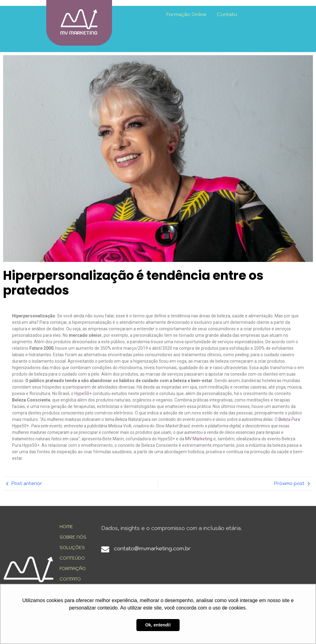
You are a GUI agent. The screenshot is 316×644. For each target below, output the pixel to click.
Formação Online (186, 14)
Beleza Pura (289, 419)
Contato (227, 14)
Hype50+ (83, 393)
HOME (66, 527)
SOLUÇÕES (72, 548)
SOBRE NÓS (73, 537)
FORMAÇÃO (73, 569)
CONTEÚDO (72, 558)
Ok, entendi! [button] (158, 625)
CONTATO (70, 579)
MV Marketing (199, 439)
